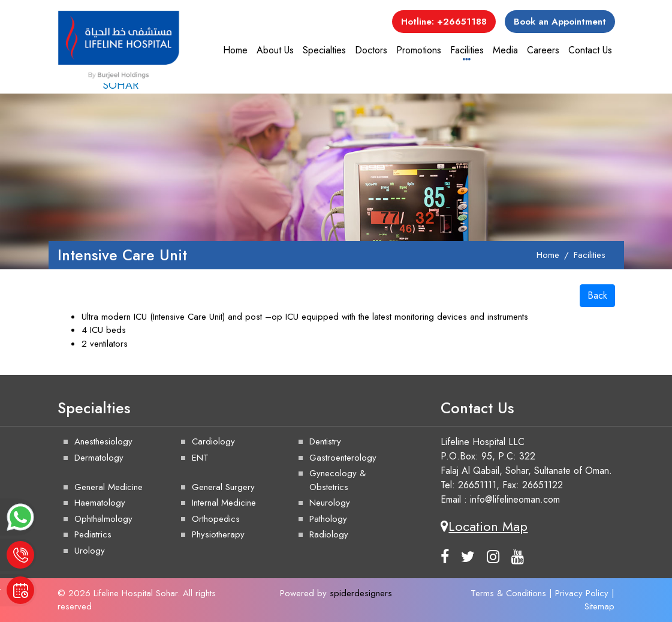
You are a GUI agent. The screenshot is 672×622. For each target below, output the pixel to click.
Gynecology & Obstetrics (337, 480)
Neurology (330, 503)
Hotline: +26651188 (444, 22)
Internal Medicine (224, 503)
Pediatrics (93, 534)
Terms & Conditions (508, 593)
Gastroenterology (343, 458)
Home (235, 50)
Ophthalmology (103, 519)
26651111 (477, 485)
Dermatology (99, 458)
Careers (543, 50)
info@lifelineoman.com (515, 499)
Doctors (371, 50)
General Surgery (223, 487)
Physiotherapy (218, 534)
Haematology (100, 503)
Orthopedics (216, 519)
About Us (275, 50)
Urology (90, 551)
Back (597, 295)
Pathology (328, 519)
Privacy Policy (582, 593)
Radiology (329, 534)
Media (505, 50)
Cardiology (213, 441)
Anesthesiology (103, 441)
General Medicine (109, 487)
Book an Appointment (560, 22)
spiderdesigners (361, 593)
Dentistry (325, 441)
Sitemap (599, 606)
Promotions (419, 50)
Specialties (324, 50)
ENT (200, 458)
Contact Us (590, 50)
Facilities (467, 50)
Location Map (484, 526)
